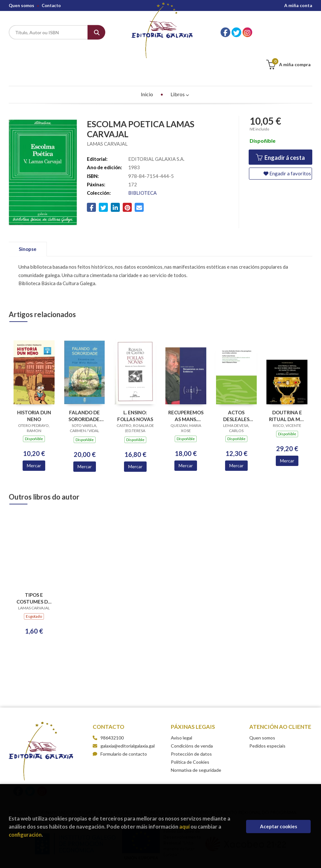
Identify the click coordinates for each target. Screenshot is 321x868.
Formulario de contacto (120, 722)
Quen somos (21, 5)
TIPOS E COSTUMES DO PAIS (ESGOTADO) (34, 566)
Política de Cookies (190, 730)
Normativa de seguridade (196, 738)
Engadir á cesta (280, 125)
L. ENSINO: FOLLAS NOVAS (135, 383)
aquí (184, 827)
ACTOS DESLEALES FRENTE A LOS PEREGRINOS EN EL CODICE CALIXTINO (236, 383)
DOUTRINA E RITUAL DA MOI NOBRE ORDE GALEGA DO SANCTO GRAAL (287, 383)
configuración (25, 835)
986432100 (112, 705)
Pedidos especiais (267, 713)
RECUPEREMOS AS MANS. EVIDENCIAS (186, 383)
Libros (180, 62)
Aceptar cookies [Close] (279, 826)
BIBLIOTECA (142, 160)
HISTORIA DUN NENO (34, 383)
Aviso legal (181, 705)
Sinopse (28, 217)
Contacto (51, 5)
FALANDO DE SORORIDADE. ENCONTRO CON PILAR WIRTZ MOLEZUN (84, 383)
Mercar (34, 433)
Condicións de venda (192, 713)
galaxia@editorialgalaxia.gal (124, 713)
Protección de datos (191, 722)
